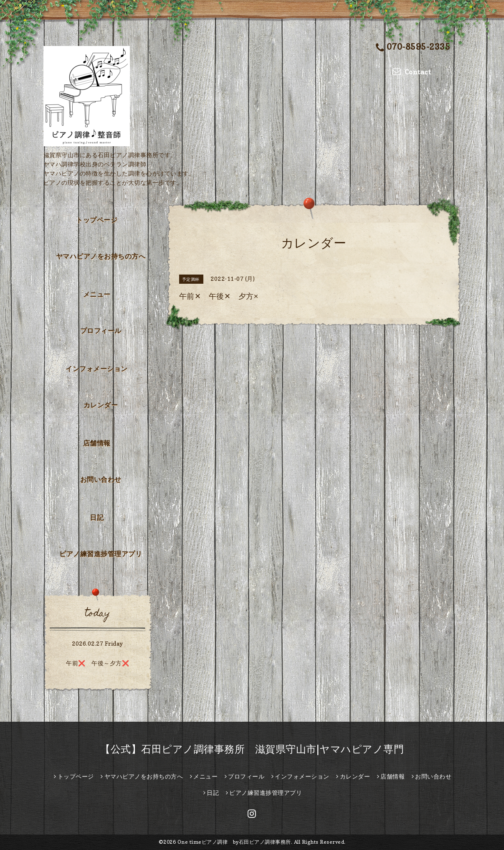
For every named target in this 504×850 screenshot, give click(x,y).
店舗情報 (97, 443)
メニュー (97, 294)
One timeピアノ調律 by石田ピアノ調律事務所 (234, 842)
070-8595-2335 (413, 47)
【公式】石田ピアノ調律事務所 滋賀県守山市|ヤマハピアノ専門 (252, 749)
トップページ (97, 220)
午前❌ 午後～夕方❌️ (98, 663)
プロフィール (101, 331)
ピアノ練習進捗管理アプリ (101, 554)
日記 (97, 517)
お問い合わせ (101, 479)
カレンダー (101, 405)
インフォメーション (97, 369)
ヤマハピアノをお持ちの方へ (101, 256)
